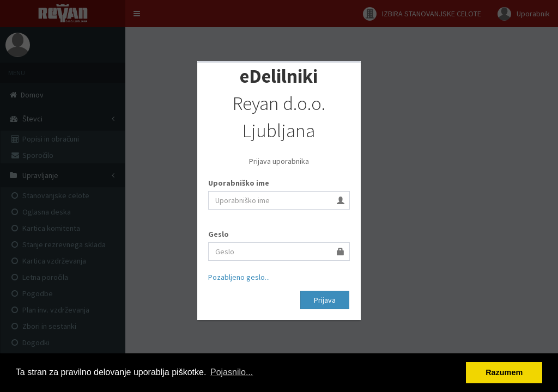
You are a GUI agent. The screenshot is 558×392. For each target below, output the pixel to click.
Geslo (219, 234)
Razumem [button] (504, 372)
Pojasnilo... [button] (232, 372)
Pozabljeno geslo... (239, 277)
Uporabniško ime (239, 183)
